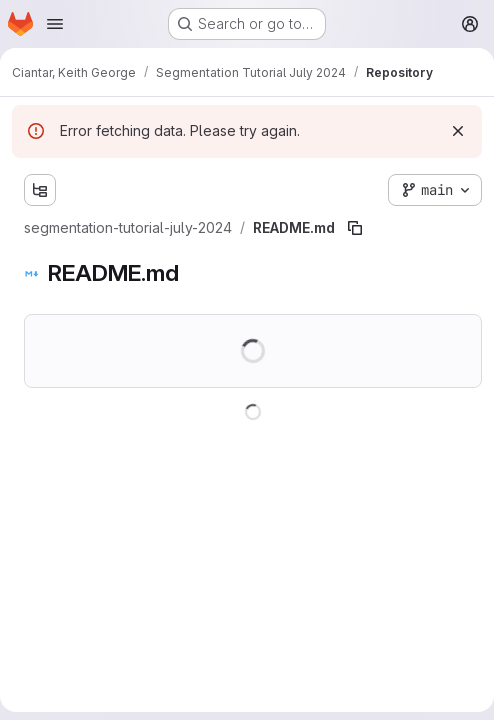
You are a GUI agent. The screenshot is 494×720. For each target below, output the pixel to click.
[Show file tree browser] (40, 190)
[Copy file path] (355, 228)
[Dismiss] (458, 131)
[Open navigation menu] (55, 24)
